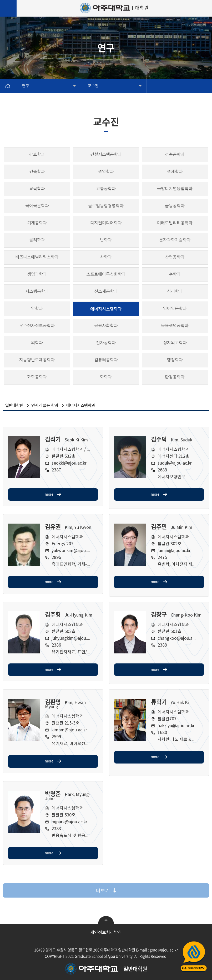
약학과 (37, 309)
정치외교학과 (175, 343)
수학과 (175, 274)
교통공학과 (106, 189)
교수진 (93, 86)
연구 (26, 86)
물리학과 (37, 240)
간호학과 (37, 155)
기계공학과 (37, 223)
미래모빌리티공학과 (175, 223)
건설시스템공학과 (106, 155)
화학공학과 (37, 377)
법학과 (106, 240)
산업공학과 (175, 257)
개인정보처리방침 (106, 933)
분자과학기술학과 (175, 240)
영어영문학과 (175, 309)
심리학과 (175, 292)
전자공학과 (106, 343)
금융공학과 (175, 206)
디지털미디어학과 (106, 223)
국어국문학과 (37, 206)
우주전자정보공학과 (37, 326)
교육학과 (37, 189)
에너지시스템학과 (106, 309)
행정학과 (175, 360)
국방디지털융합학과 (175, 189)
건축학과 (37, 172)
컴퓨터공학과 (106, 360)
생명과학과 (37, 274)
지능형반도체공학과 (37, 360)
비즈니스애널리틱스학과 (37, 257)
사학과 (106, 257)
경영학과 (106, 172)
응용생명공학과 (175, 326)
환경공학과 (175, 377)
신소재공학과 (106, 292)
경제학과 (175, 172)
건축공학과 (175, 155)
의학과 (37, 343)
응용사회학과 (106, 326)
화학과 (106, 377)
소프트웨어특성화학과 (106, 274)
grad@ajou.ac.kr (164, 950)
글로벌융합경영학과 (106, 206)
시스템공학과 (37, 292)
